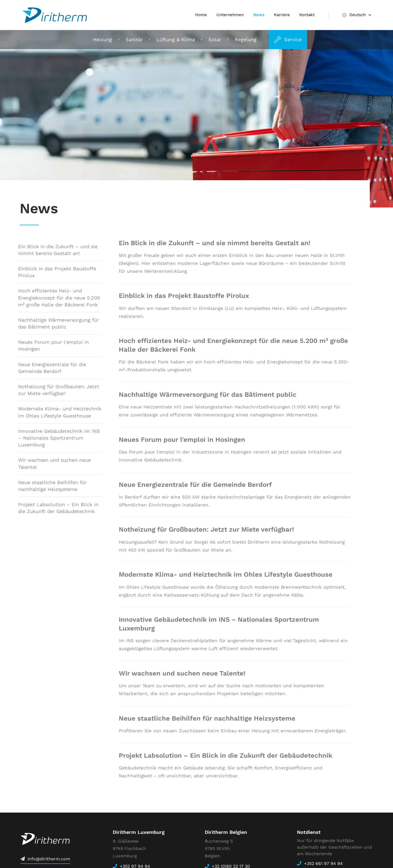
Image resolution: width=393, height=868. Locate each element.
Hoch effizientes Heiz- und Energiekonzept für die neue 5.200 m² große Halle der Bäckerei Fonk (53, 297)
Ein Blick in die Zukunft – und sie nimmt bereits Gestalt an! (52, 250)
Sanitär (134, 39)
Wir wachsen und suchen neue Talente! (49, 463)
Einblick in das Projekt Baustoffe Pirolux (51, 272)
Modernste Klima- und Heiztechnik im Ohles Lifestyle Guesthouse (54, 412)
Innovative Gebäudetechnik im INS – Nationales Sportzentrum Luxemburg (53, 438)
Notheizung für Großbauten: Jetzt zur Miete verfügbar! (53, 390)
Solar (215, 39)
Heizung (102, 39)
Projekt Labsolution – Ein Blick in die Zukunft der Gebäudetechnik (52, 508)
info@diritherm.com (49, 859)
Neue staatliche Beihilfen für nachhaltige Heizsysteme (47, 486)
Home (201, 15)
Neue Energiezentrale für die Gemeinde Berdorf (46, 368)
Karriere (282, 15)
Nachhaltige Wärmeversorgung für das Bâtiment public (53, 323)
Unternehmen (230, 15)
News (259, 15)
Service (293, 39)
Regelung (246, 39)
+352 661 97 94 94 (323, 863)
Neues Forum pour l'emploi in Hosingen (48, 345)
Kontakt (307, 15)
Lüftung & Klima (176, 39)
